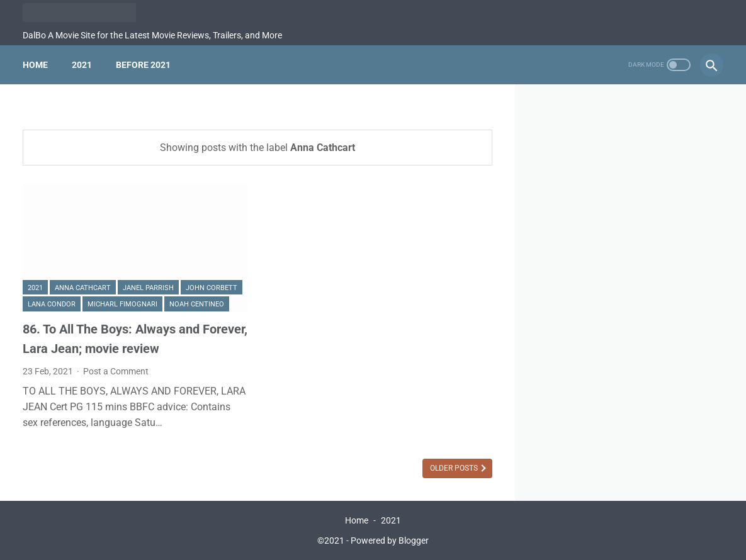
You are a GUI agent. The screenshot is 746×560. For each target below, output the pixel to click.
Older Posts (455, 468)
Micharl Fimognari (122, 304)
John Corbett (212, 288)
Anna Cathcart (83, 288)
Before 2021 (143, 65)
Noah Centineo (197, 304)
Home (35, 65)
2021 (82, 65)
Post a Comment (116, 371)
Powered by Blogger (390, 540)
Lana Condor (52, 304)
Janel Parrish (148, 288)
